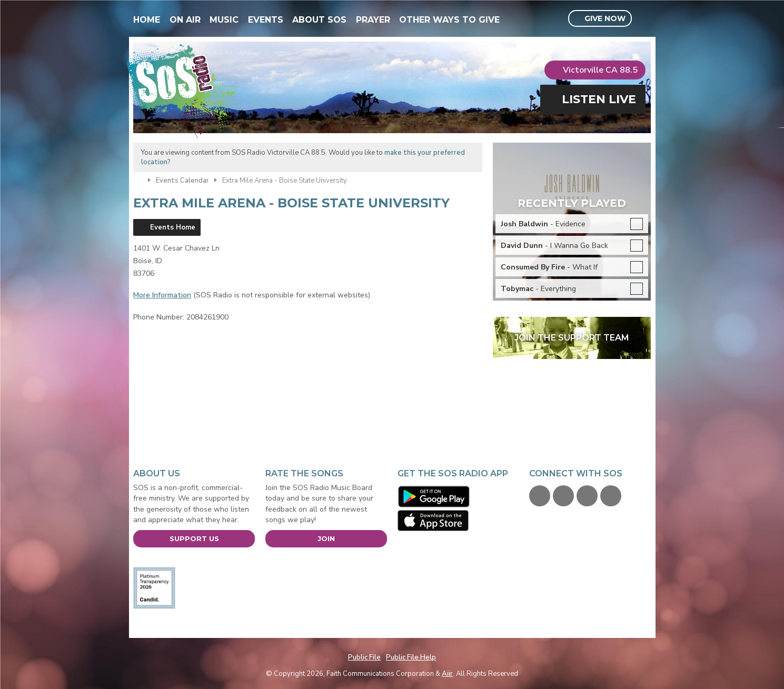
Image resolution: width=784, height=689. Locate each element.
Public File (364, 657)
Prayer (373, 20)
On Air (185, 20)
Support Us (194, 538)
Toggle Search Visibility (644, 19)
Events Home (173, 227)
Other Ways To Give (449, 20)
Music (224, 20)
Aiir (447, 674)
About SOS (319, 20)
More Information (162, 295)
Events (266, 20)
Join (326, 538)
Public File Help (411, 657)
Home (147, 20)
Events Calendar (182, 181)
